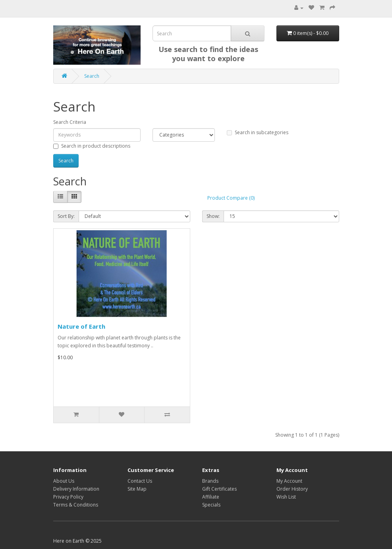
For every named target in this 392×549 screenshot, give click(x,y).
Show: (213, 216)
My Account (289, 481)
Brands (210, 481)
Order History (292, 489)
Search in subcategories (258, 132)
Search (92, 76)
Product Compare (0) (231, 198)
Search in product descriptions (92, 146)
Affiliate (211, 497)
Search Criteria (70, 122)
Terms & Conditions (76, 505)
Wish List (286, 497)
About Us (64, 481)
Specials (211, 505)
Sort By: (66, 216)
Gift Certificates (219, 489)
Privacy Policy (68, 497)
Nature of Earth (81, 326)
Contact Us (140, 481)
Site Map (137, 489)
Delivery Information (76, 489)
